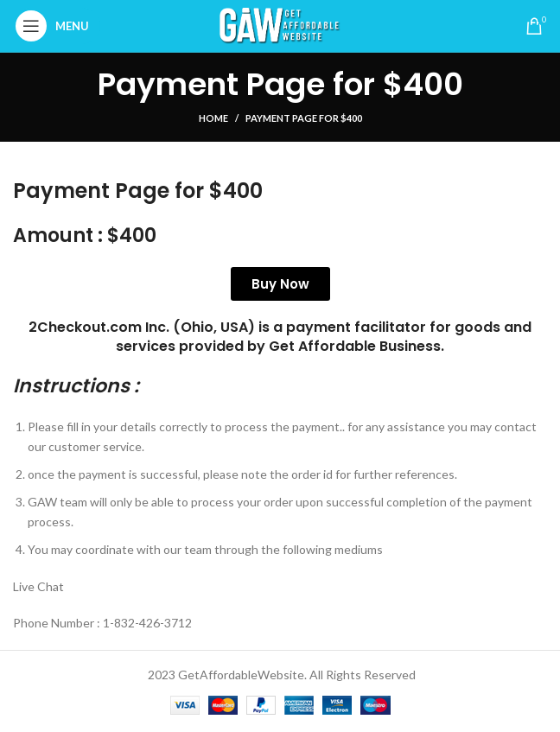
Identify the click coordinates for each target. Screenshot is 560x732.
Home (213, 118)
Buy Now (280, 284)
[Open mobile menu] (57, 26)
